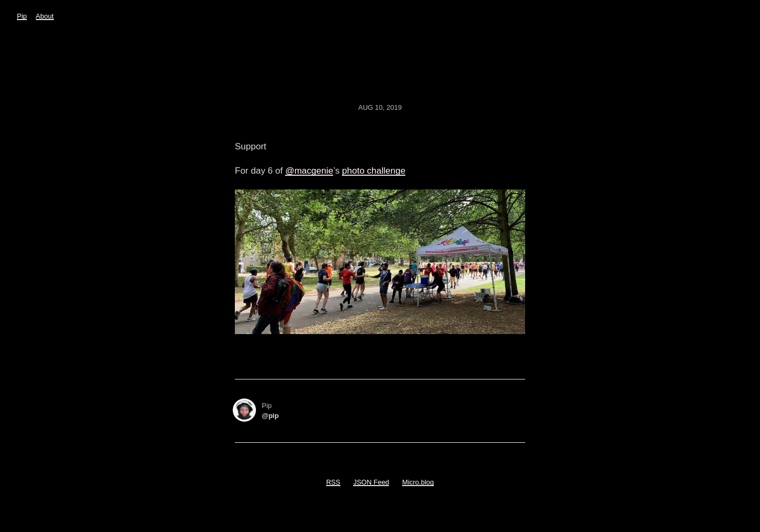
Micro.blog (418, 482)
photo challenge (374, 171)
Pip (22, 16)
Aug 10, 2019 (380, 107)
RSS (333, 482)
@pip (270, 416)
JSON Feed (371, 482)
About (45, 16)
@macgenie (309, 171)
